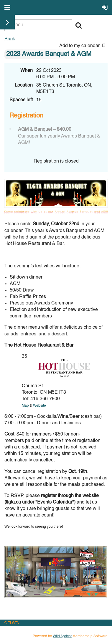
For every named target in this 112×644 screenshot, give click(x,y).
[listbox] (83, 46)
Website (39, 406)
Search (78, 25)
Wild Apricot (62, 636)
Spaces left (21, 100)
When (27, 71)
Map (25, 406)
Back (10, 39)
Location (24, 85)
